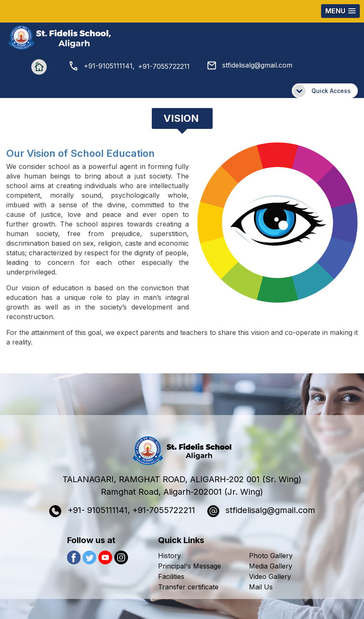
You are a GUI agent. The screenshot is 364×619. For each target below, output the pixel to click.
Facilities (171, 576)
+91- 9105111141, (90, 511)
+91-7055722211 (164, 66)
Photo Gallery (271, 556)
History (169, 556)
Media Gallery (271, 566)
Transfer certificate (188, 587)
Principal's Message (190, 566)
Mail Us (261, 587)
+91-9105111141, (102, 66)
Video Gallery (270, 576)
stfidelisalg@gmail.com (250, 65)
